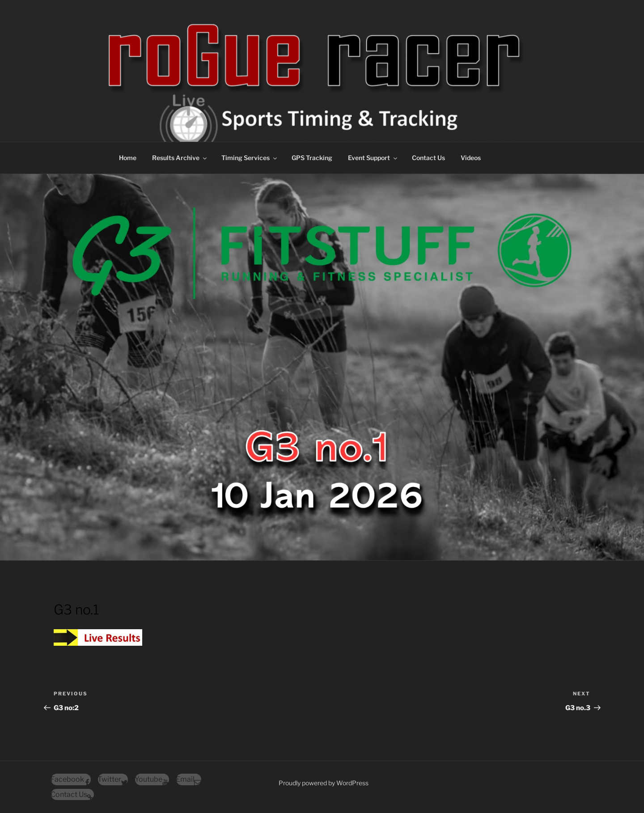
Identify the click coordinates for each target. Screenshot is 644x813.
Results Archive (180, 158)
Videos (471, 158)
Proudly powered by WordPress (324, 783)
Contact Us (428, 158)
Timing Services (250, 158)
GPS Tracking (312, 158)
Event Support (373, 158)
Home (128, 158)
